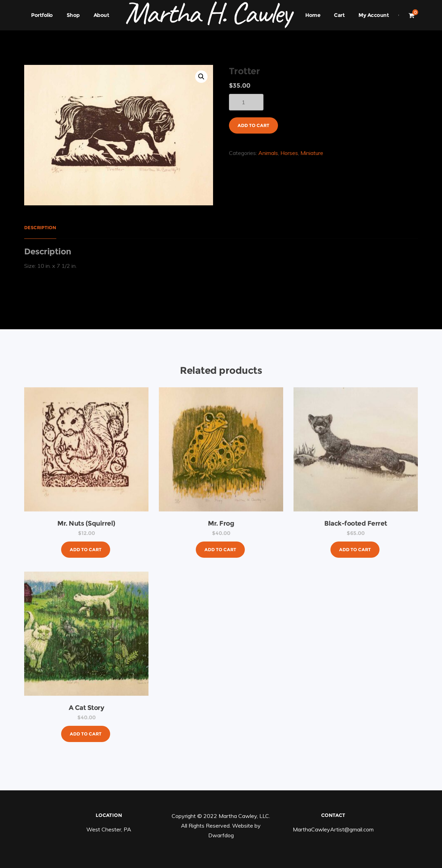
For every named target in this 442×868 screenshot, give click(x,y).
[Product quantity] (246, 102)
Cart (339, 15)
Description (40, 227)
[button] (201, 77)
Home (313, 15)
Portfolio (42, 15)
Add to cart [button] (86, 549)
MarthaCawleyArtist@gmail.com (333, 829)
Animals (268, 153)
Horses (289, 153)
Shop (73, 15)
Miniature (312, 153)
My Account (374, 15)
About (102, 15)
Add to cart (253, 125)
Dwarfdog (221, 835)
